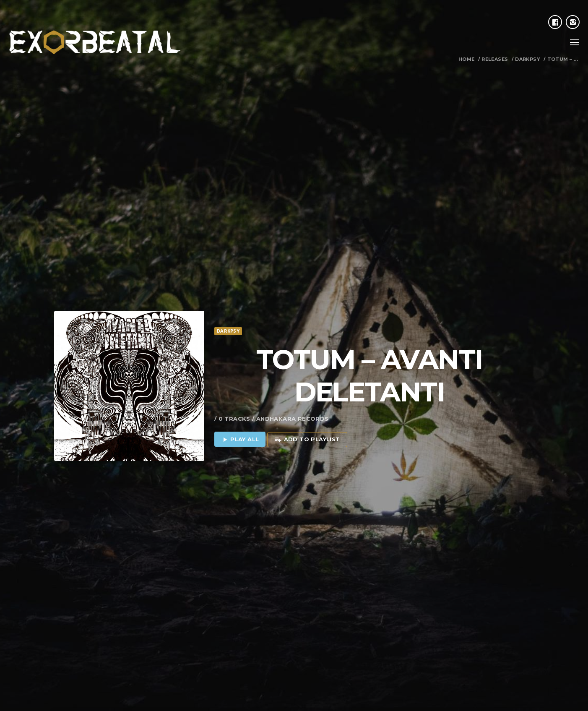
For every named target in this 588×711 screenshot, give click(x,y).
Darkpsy (528, 59)
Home (467, 59)
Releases (495, 59)
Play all (240, 409)
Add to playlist (307, 409)
